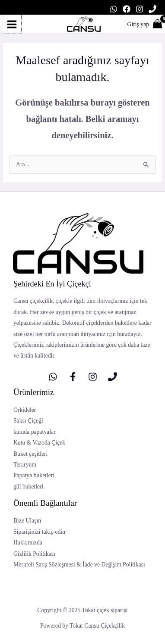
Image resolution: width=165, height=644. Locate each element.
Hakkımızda (28, 543)
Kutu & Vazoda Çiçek (39, 443)
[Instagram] (140, 9)
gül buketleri (28, 487)
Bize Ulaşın (27, 521)
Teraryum (25, 465)
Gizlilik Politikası (34, 554)
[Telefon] (152, 9)
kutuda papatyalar (35, 432)
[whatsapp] (53, 377)
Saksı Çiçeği (28, 421)
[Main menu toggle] (12, 24)
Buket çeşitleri (30, 454)
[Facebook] (127, 9)
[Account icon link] (138, 24)
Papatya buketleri (34, 475)
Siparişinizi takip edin (39, 532)
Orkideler (25, 410)
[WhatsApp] (114, 9)
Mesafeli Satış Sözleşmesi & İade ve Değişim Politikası (79, 565)
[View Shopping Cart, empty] (153, 24)
